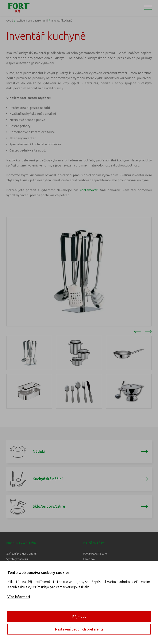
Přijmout (79, 617)
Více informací (19, 597)
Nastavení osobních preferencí (79, 629)
